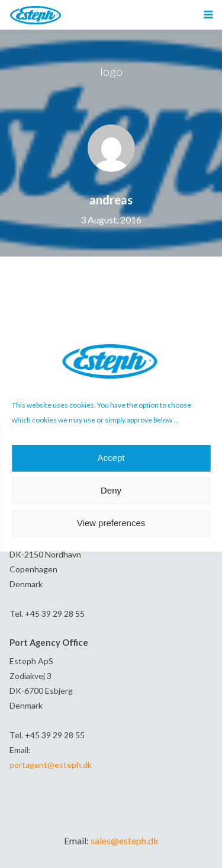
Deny (111, 490)
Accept (111, 458)
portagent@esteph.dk (51, 765)
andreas (111, 200)
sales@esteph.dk (125, 840)
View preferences (111, 523)
